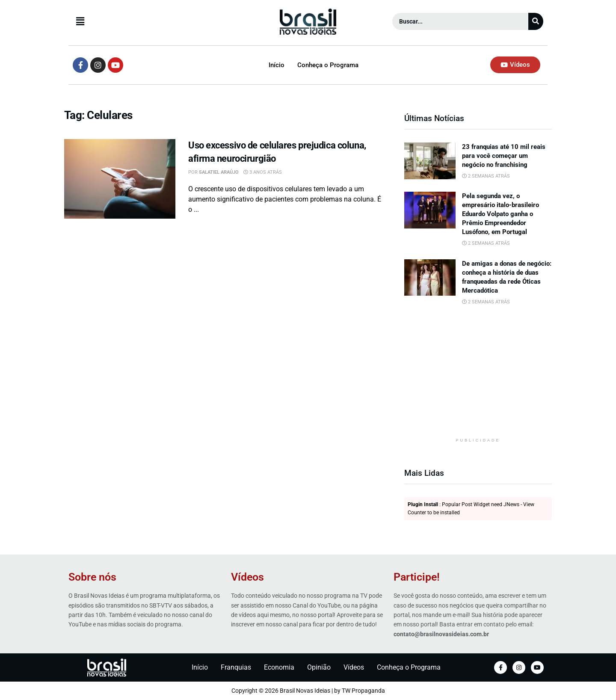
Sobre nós (92, 577)
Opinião (319, 667)
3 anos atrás (263, 172)
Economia (279, 667)
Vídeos (247, 577)
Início (277, 65)
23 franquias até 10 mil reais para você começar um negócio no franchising (504, 156)
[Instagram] (519, 667)
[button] (148, 21)
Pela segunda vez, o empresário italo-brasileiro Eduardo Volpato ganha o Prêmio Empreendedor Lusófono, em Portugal (500, 214)
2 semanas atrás (486, 176)
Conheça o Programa (328, 65)
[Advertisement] (478, 377)
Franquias (236, 667)
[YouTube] (537, 667)
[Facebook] (500, 667)
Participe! (417, 577)
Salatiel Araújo (219, 172)
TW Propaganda (363, 691)
